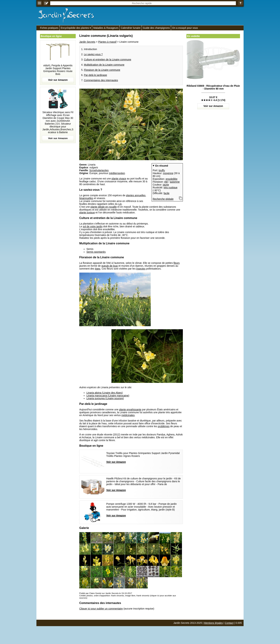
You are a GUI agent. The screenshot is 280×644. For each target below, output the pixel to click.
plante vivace (119, 179)
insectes (141, 269)
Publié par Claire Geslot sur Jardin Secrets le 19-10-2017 (106, 593)
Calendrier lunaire (131, 28)
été (166, 182)
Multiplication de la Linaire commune (104, 65)
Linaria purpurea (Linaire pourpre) (105, 398)
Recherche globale (163, 199)
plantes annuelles (136, 195)
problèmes (164, 426)
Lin (120, 204)
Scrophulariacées (99, 170)
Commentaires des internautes (101, 80)
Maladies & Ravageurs (106, 28)
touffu (162, 170)
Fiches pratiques (49, 28)
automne (175, 182)
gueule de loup (110, 266)
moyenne (168, 173)
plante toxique (87, 213)
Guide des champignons (156, 28)
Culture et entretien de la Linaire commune (108, 60)
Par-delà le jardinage (95, 75)
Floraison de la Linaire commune (102, 70)
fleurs (177, 263)
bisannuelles (86, 198)
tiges (98, 269)
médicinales (128, 415)
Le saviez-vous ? (93, 54)
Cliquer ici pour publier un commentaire (101, 609)
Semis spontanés (96, 252)
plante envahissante (130, 409)
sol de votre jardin (93, 226)
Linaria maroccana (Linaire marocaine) (108, 396)
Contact (229, 623)
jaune (166, 185)
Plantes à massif (107, 42)
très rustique (170, 187)
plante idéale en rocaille (104, 207)
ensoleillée (171, 179)
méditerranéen (117, 173)
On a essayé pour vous (185, 28)
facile (167, 193)
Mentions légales (213, 623)
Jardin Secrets (87, 42)
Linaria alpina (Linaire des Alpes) (105, 393)
